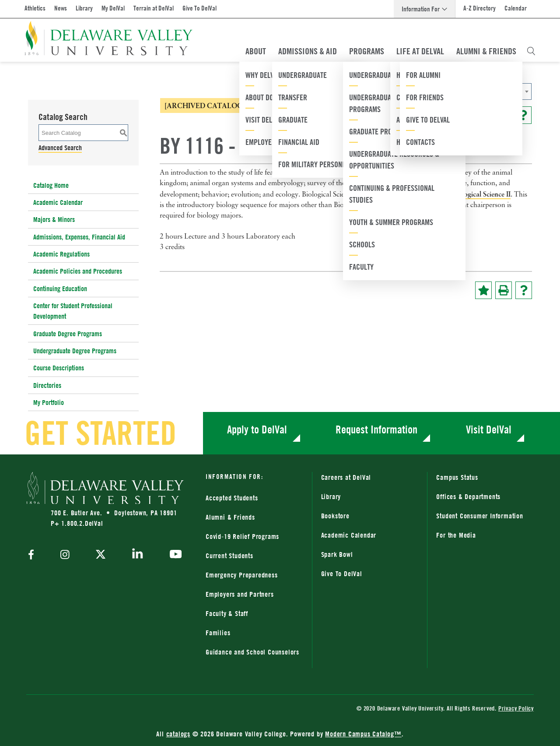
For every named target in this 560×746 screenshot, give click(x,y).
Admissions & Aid (308, 51)
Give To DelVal (199, 8)
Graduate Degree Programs (68, 334)
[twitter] (101, 555)
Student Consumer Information (479, 516)
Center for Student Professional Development (73, 311)
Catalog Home (51, 185)
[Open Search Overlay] (531, 51)
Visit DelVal (489, 429)
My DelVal (113, 8)
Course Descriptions (59, 368)
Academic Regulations (61, 254)
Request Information (376, 429)
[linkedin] (138, 555)
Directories (47, 385)
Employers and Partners (240, 594)
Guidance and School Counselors (252, 652)
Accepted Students (232, 498)
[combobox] (444, 91)
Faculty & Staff (227, 613)
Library (84, 8)
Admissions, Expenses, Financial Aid (79, 237)
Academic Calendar (58, 202)
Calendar (516, 8)
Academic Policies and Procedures (78, 271)
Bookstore (335, 516)
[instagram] (65, 555)
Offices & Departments (468, 496)
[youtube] (173, 555)
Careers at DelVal (346, 477)
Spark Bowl (337, 554)
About (256, 51)
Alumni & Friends (486, 51)
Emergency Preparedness (242, 575)
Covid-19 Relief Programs (242, 536)
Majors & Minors (54, 219)
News (61, 8)
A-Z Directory (479, 8)
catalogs (178, 734)
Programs (367, 51)
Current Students (229, 556)
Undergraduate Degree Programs (75, 351)
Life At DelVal (420, 51)
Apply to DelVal (257, 429)
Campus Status (457, 477)
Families (218, 633)
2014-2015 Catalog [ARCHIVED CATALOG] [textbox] (415, 92)
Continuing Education (60, 289)
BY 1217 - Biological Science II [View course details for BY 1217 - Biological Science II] (464, 194)
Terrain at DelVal (154, 8)
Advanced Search (60, 148)
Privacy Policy (516, 708)
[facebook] (33, 555)
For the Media (456, 535)
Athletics (35, 8)
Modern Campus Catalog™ (363, 734)
